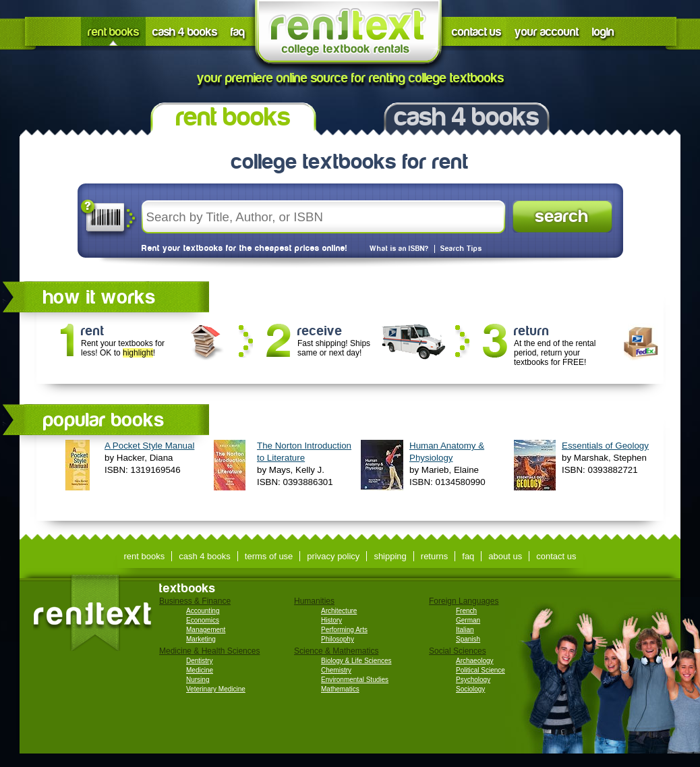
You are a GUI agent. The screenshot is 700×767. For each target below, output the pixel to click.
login (603, 32)
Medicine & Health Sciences (209, 651)
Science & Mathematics (336, 651)
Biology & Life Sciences (356, 661)
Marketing (201, 639)
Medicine (200, 670)
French (466, 611)
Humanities (314, 601)
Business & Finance (195, 601)
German (468, 620)
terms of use (269, 556)
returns (434, 556)
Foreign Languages (464, 601)
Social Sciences (458, 651)
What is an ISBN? (399, 249)
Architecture (339, 611)
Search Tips (461, 249)
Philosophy (338, 639)
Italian (465, 630)
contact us (476, 32)
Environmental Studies (355, 680)
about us (505, 556)
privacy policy (333, 556)
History (331, 620)
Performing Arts (344, 630)
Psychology (473, 680)
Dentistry (199, 661)
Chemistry (336, 670)
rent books (113, 32)
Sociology (470, 689)
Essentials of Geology (605, 446)
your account (547, 32)
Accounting (203, 611)
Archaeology (475, 661)
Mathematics (340, 689)
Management (206, 630)
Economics (203, 620)
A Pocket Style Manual (149, 446)
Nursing (198, 680)
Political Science (480, 670)
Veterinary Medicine (216, 689)
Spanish (468, 639)
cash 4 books (185, 32)
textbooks (187, 588)
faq (238, 32)
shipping (390, 556)
